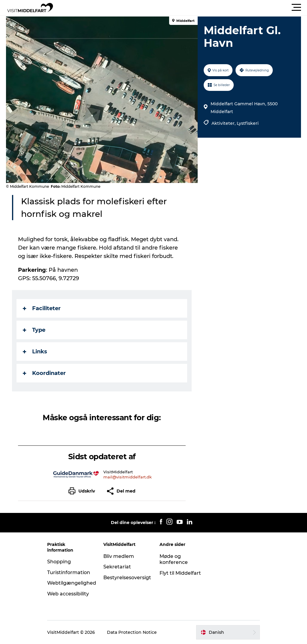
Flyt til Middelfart (180, 573)
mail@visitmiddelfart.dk (128, 477)
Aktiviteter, (224, 123)
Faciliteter (42, 308)
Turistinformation (69, 572)
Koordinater (44, 373)
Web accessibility (68, 594)
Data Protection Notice (132, 632)
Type (34, 330)
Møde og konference (174, 559)
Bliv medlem (119, 556)
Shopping (59, 562)
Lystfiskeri (248, 123)
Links (35, 352)
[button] (181, 7)
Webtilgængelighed (72, 583)
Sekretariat (117, 567)
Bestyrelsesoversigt (127, 578)
